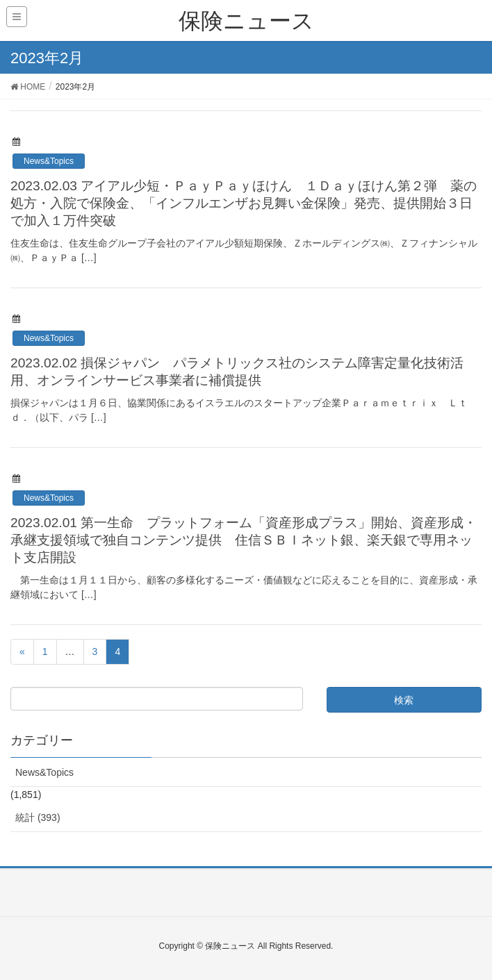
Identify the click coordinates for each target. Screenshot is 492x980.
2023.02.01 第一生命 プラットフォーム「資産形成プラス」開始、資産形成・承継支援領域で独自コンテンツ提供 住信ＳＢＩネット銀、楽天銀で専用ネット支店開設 (244, 540)
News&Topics (49, 161)
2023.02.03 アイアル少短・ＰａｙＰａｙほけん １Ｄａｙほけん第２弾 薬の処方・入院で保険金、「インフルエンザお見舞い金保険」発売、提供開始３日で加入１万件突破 (244, 203)
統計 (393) (38, 817)
